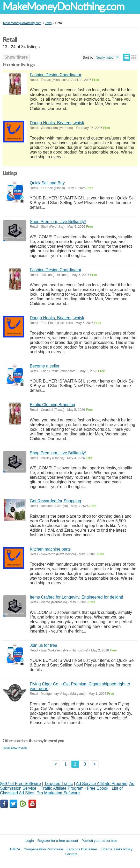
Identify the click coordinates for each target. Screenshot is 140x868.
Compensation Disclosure (43, 849)
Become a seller (45, 366)
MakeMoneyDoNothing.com (63, 7)
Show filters (16, 57)
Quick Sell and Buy (47, 183)
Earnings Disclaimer (82, 849)
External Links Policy (117, 849)
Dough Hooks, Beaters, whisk (57, 123)
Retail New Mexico (15, 748)
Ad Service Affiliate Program (102, 784)
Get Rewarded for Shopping (55, 501)
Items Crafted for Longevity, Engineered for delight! (76, 597)
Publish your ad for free (99, 841)
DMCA (15, 849)
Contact (71, 854)
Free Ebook (98, 788)
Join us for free (43, 645)
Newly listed (105, 57)
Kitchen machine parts (50, 549)
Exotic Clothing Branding (52, 405)
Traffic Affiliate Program (62, 788)
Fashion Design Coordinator (56, 75)
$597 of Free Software (20, 784)
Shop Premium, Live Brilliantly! (58, 222)
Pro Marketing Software (58, 793)
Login (30, 841)
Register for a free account (58, 841)
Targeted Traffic (58, 784)
